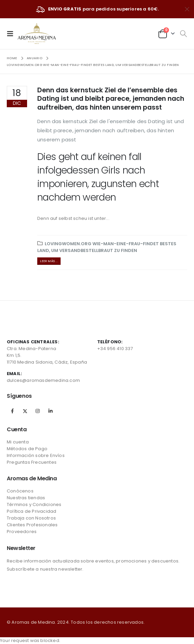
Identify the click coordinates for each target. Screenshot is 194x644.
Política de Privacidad (31, 511)
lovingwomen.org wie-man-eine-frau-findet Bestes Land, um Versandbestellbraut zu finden (107, 247)
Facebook (13, 411)
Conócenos (20, 491)
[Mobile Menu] (12, 33)
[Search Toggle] (183, 34)
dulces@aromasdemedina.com (43, 380)
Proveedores (22, 532)
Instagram (38, 411)
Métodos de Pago (27, 449)
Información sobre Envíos (36, 455)
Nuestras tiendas (26, 498)
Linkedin (50, 411)
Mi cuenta (18, 442)
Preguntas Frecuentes (32, 462)
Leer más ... (49, 261)
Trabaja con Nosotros (31, 518)
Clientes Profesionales (32, 525)
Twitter (25, 411)
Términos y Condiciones (34, 504)
